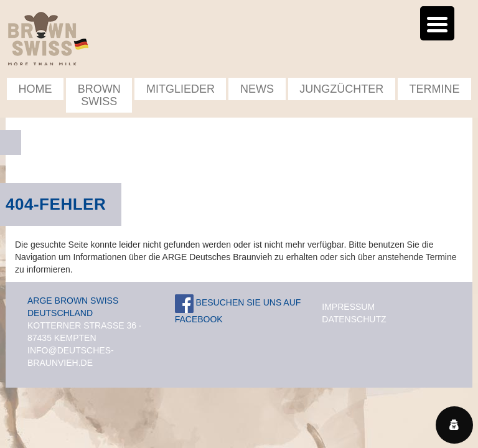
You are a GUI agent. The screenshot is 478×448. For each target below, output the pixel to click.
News (257, 89)
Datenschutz (354, 319)
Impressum (348, 307)
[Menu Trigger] (437, 23)
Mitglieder (180, 89)
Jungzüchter (341, 89)
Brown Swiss (99, 95)
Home (35, 89)
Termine (434, 89)
